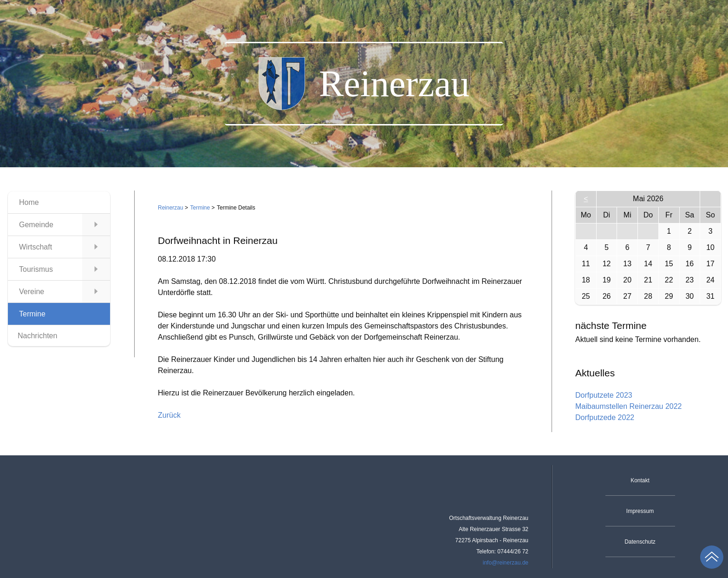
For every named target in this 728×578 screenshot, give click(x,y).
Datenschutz (640, 542)
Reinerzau (171, 208)
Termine (200, 208)
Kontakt (640, 480)
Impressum (640, 511)
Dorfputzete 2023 (604, 395)
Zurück (169, 415)
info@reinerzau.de (506, 563)
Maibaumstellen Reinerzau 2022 (628, 406)
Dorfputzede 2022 (605, 417)
